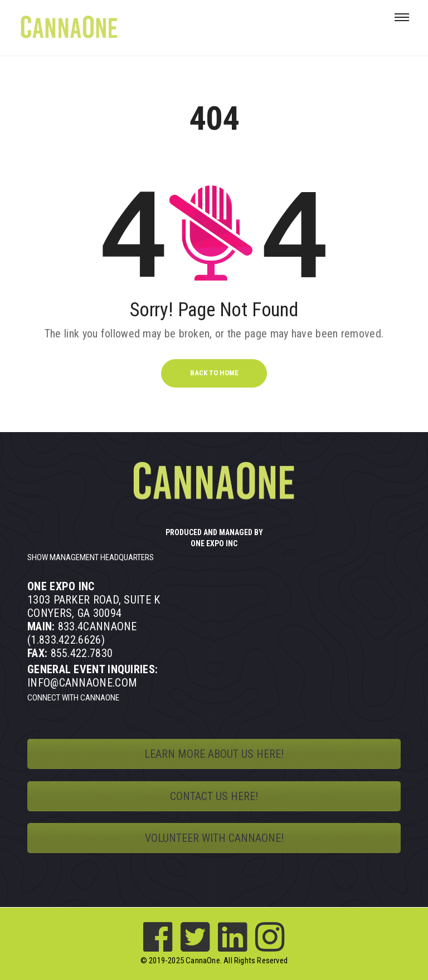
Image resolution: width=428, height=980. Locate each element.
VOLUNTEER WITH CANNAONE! (214, 838)
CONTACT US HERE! (214, 796)
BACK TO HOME (214, 373)
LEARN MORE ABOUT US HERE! (214, 754)
